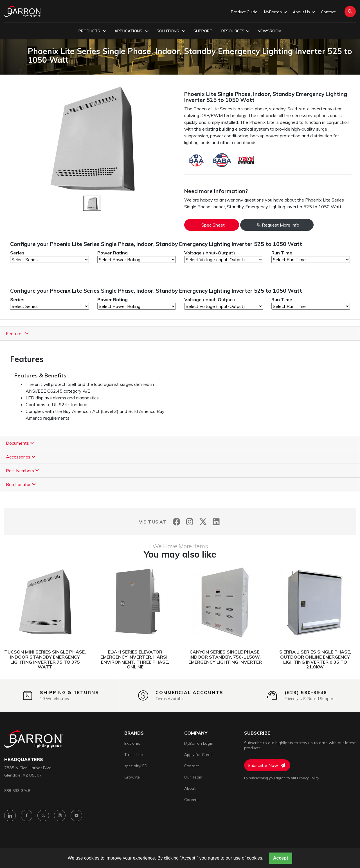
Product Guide (244, 12)
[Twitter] (203, 522)
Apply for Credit (199, 755)
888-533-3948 (17, 790)
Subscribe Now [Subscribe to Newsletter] (266, 765)
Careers (191, 800)
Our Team (193, 777)
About (190, 788)
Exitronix (132, 743)
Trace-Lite (134, 755)
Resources (235, 31)
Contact (328, 12)
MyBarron (275, 12)
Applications (131, 31)
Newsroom (270, 31)
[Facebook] (176, 522)
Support (203, 31)
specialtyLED (136, 766)
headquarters (24, 759)
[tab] (180, 334)
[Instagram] (190, 522)
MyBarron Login (199, 743)
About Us (303, 12)
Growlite (132, 777)
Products (92, 31)
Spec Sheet (213, 225)
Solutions (171, 31)
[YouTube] (76, 816)
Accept (281, 858)
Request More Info (278, 225)
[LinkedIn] (216, 522)
